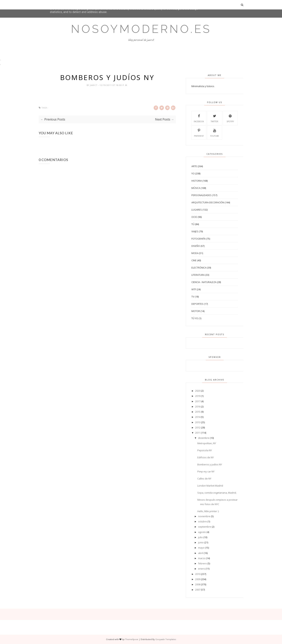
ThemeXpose (132, 639)
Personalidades (201, 195)
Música (196, 188)
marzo (202, 558)
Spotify (230, 118)
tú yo (195, 318)
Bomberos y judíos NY (210, 464)
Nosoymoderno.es (141, 29)
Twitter (214, 118)
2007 (198, 590)
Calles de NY (204, 479)
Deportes (197, 304)
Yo (193, 173)
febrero (202, 563)
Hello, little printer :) (208, 511)
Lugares (197, 210)
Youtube (215, 132)
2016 (198, 406)
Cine (194, 260)
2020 (198, 391)
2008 (198, 584)
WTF (194, 289)
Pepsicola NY (205, 450)
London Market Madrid (210, 486)
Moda (195, 253)
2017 (198, 401)
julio (200, 537)
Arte (194, 166)
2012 (198, 427)
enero (202, 569)
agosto (202, 532)
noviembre (204, 516)
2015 (198, 412)
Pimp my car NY (206, 471)
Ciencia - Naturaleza (204, 282)
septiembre (205, 527)
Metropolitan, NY (207, 443)
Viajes (195, 231)
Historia (197, 181)
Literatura (198, 275)
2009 (198, 579)
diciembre (204, 438)
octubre (202, 521)
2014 (198, 417)
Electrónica (199, 268)
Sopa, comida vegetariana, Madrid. (217, 493)
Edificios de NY (206, 457)
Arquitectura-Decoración (208, 202)
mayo (201, 548)
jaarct (94, 85)
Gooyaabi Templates (166, 639)
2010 (198, 574)
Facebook (199, 118)
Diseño (196, 246)
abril (201, 553)
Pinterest (199, 132)
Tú (193, 224)
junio (201, 542)
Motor (196, 311)
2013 (198, 422)
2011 (198, 433)
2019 (198, 396)
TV (193, 297)
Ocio (194, 217)
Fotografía (198, 239)
